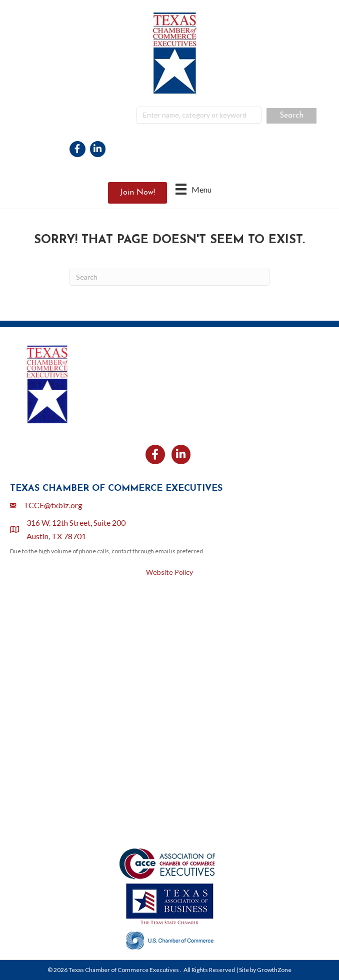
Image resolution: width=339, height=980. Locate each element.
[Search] (169, 277)
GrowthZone (274, 970)
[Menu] (193, 189)
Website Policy (169, 572)
